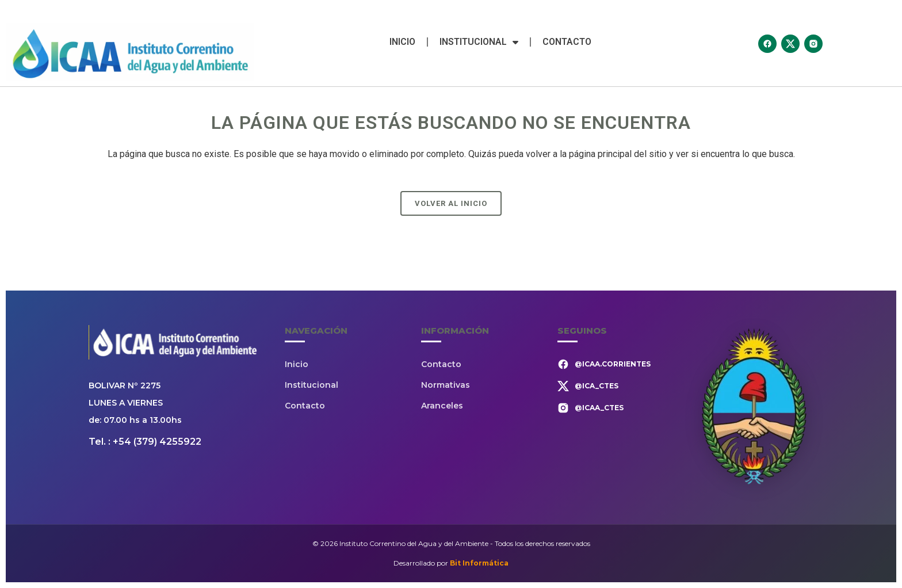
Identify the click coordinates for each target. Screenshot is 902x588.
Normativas (446, 385)
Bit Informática (479, 563)
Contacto (567, 42)
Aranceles (442, 406)
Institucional (479, 42)
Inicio (402, 42)
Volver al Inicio (451, 203)
